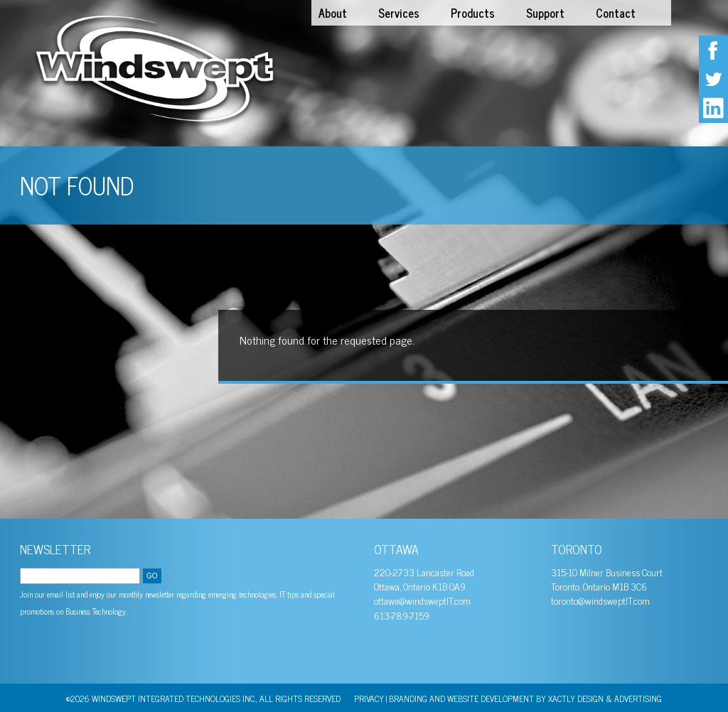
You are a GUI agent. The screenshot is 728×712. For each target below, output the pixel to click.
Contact (616, 13)
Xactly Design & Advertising (605, 698)
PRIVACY (369, 698)
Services (399, 13)
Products (473, 13)
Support (545, 13)
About (333, 13)
